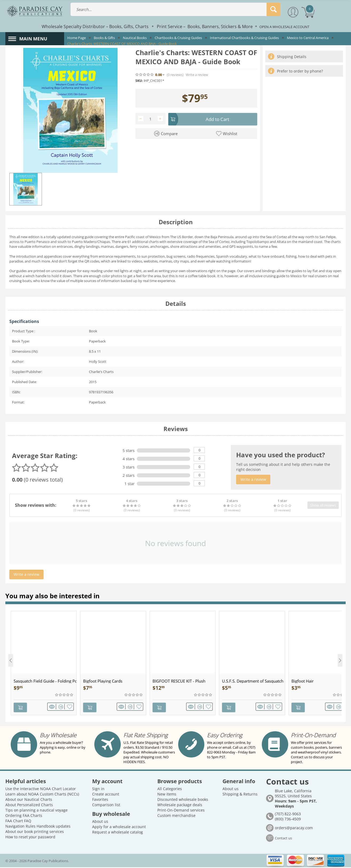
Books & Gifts (104, 38)
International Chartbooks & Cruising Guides (244, 38)
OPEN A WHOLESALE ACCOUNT (284, 27)
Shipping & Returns (240, 795)
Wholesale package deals (180, 806)
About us (100, 822)
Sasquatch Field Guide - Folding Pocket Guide (45, 683)
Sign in (98, 789)
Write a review (197, 75)
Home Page (77, 38)
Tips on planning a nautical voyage (36, 811)
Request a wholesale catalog (118, 833)
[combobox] (175, 9)
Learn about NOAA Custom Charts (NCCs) (42, 795)
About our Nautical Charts (29, 800)
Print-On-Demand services (181, 811)
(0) (175, 75)
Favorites (100, 800)
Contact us (283, 839)
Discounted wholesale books (183, 800)
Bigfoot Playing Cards (103, 683)
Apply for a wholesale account (119, 827)
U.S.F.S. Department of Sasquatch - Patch (253, 683)
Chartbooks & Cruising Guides (178, 38)
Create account (106, 795)
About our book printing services (35, 832)
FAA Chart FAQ (18, 822)
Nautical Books (135, 38)
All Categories (170, 789)
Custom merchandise (176, 816)
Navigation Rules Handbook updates (38, 827)
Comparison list (106, 806)
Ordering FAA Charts (24, 816)
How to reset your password (30, 838)
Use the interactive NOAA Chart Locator (41, 789)
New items (167, 795)
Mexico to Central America (308, 38)
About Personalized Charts (29, 806)
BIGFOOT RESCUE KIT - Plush (179, 683)
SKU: (139, 81)
